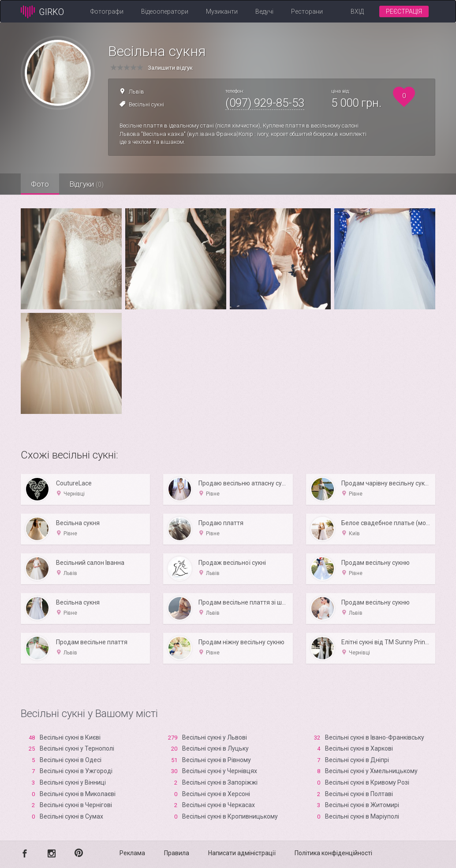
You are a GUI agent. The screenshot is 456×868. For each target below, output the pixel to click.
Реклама (132, 853)
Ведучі (264, 11)
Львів (136, 92)
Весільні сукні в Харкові (359, 748)
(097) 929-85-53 (265, 103)
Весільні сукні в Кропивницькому (230, 816)
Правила (177, 853)
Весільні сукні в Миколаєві (78, 794)
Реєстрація (404, 11)
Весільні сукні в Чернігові (76, 805)
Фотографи (107, 11)
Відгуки (89, 184)
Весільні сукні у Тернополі (77, 748)
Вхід (357, 11)
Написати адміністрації (242, 853)
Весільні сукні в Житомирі (362, 805)
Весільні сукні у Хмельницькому (371, 771)
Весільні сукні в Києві (70, 737)
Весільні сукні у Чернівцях (220, 771)
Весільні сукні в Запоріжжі (220, 782)
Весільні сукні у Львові (215, 737)
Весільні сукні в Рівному (217, 760)
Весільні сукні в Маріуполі (362, 816)
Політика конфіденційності (333, 853)
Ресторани (307, 11)
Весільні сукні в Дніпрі (357, 760)
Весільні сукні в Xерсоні (216, 794)
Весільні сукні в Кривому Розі (367, 782)
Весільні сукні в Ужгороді (76, 771)
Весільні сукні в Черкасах (219, 805)
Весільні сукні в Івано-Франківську (375, 737)
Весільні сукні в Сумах (71, 816)
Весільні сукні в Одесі (71, 760)
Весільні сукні (146, 104)
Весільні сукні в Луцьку (215, 748)
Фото (41, 184)
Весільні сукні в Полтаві (359, 794)
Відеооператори (165, 11)
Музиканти (222, 11)
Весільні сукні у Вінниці (73, 782)
